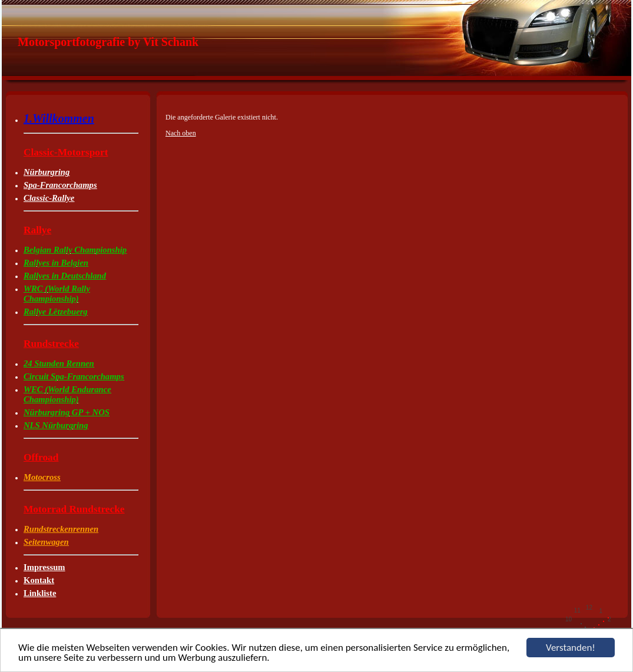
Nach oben (181, 133)
